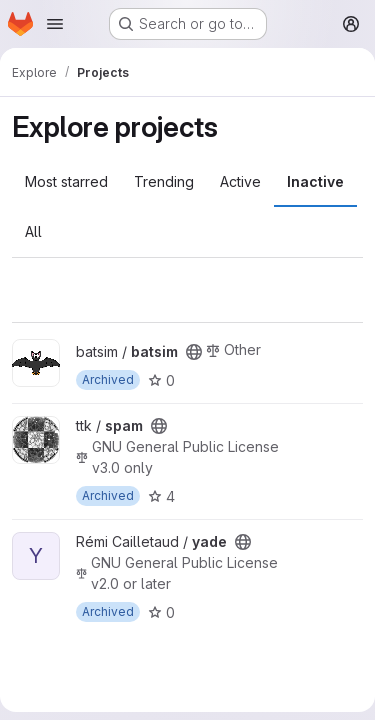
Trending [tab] (164, 181)
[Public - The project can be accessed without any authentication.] (194, 352)
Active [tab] (240, 181)
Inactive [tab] (315, 181)
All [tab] (33, 231)
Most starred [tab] (66, 181)
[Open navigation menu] (55, 24)
